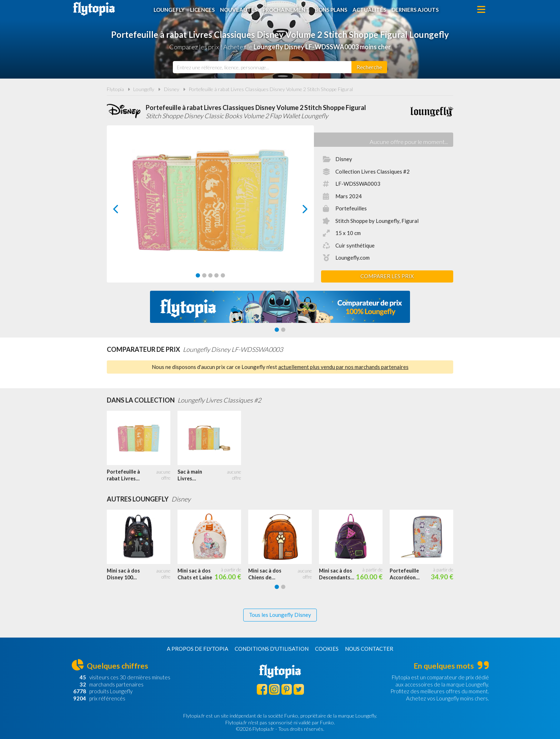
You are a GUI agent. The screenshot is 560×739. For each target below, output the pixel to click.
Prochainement (286, 10)
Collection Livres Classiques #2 (372, 171)
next (297, 211)
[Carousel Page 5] (223, 275)
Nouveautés (239, 10)
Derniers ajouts (415, 10)
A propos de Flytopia (197, 649)
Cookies (327, 649)
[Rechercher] (369, 67)
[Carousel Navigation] (211, 209)
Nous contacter (369, 649)
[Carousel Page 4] (216, 275)
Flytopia (94, 9)
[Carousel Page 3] (210, 275)
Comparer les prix (387, 276)
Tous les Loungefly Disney (280, 615)
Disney (172, 89)
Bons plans (331, 10)
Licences (202, 10)
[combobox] (262, 67)
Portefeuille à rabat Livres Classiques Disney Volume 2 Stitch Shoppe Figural (271, 89)
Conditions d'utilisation (272, 649)
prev (124, 211)
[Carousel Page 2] (204, 275)
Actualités (369, 10)
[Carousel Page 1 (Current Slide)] (198, 275)
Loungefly (169, 10)
